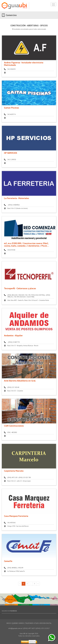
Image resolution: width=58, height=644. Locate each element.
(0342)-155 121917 (43, 628)
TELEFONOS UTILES (32, 623)
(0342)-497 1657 (29, 628)
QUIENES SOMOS (18, 623)
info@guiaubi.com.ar (15, 628)
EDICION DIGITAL (46, 623)
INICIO (9, 623)
